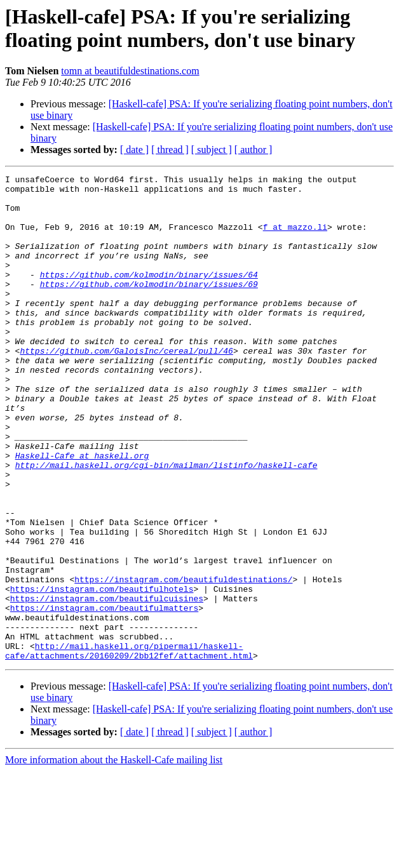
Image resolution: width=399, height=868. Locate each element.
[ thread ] (170, 150)
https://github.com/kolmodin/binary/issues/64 (149, 295)
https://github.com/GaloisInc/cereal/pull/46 (126, 387)
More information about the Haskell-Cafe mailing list (114, 857)
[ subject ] (212, 150)
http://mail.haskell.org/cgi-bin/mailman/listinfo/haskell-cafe (166, 524)
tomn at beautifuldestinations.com (130, 71)
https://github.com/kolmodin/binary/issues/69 (149, 307)
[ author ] (254, 150)
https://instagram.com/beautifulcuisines (107, 684)
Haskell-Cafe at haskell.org (82, 512)
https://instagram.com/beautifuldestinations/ (183, 661)
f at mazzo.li (295, 238)
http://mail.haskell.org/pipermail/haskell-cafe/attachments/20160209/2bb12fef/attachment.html (129, 747)
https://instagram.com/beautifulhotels (102, 672)
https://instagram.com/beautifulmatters (104, 695)
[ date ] (134, 150)
